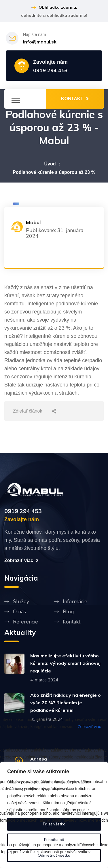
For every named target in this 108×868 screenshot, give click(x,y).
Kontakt (72, 622)
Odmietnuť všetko (54, 855)
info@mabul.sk (40, 42)
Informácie (75, 601)
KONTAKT (75, 99)
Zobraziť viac (89, 727)
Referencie (25, 622)
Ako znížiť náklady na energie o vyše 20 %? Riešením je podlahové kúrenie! (66, 703)
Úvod (50, 164)
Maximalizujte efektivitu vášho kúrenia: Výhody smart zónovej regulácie (65, 663)
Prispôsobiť (54, 840)
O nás (19, 612)
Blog (68, 612)
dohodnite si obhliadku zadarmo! (54, 15)
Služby (21, 601)
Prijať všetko (54, 824)
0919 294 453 (50, 70)
